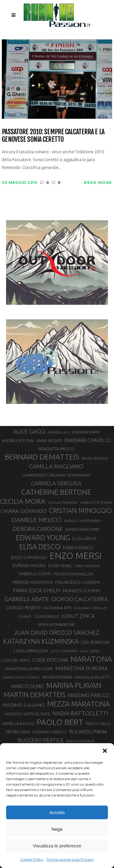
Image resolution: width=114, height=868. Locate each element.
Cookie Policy (32, 859)
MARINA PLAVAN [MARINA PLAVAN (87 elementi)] (74, 685)
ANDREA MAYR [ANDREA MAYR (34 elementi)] (86, 432)
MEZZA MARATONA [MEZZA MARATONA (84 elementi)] (78, 704)
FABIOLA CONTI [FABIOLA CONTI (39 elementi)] (35, 574)
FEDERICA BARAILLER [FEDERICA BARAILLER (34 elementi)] (73, 574)
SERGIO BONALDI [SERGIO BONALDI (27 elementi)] (80, 741)
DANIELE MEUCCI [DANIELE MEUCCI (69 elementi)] (37, 520)
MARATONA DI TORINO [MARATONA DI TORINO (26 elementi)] (21, 677)
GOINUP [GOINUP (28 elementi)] (25, 616)
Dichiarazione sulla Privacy (70, 859)
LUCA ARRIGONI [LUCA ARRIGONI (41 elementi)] (31, 650)
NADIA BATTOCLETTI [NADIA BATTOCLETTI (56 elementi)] (80, 713)
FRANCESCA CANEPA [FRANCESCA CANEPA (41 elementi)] (78, 582)
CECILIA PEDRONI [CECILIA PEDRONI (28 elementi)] (63, 502)
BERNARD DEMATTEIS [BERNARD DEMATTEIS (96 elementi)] (42, 457)
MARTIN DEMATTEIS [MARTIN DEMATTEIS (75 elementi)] (35, 695)
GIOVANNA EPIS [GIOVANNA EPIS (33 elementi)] (57, 608)
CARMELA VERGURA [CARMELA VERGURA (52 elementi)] (56, 483)
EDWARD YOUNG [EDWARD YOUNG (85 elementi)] (43, 537)
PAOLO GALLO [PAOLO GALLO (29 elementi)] (98, 723)
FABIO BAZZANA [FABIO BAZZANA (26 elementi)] (87, 566)
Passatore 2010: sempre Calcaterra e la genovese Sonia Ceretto (53, 136)
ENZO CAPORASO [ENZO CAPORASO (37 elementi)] (29, 557)
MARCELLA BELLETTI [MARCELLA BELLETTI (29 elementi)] (92, 677)
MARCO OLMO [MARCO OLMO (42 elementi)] (28, 686)
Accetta (57, 812)
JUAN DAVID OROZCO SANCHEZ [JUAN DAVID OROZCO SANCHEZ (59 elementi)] (56, 633)
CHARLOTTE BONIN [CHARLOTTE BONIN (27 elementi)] (96, 502)
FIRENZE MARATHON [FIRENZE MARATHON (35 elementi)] (33, 582)
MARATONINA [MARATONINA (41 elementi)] (57, 677)
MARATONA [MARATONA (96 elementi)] (91, 659)
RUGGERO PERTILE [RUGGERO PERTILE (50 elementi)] (41, 740)
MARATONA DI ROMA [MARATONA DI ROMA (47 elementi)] (81, 668)
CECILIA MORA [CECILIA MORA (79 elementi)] (23, 501)
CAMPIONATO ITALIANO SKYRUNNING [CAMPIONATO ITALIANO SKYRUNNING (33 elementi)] (56, 475)
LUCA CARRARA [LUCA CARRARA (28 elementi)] (64, 651)
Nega (57, 829)
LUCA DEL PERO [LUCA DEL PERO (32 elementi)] (15, 660)
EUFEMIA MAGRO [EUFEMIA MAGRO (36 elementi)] (29, 565)
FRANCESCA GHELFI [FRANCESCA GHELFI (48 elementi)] (37, 590)
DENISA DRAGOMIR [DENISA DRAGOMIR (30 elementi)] (82, 529)
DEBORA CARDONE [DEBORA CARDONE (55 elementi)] (38, 529)
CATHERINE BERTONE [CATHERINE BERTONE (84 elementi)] (56, 492)
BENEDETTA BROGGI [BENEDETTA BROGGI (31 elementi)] (56, 449)
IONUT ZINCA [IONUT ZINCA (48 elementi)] (78, 616)
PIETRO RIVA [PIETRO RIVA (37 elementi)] (18, 732)
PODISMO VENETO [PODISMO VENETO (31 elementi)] (50, 732)
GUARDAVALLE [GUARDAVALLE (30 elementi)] (47, 616)
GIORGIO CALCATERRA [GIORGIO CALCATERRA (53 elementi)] (80, 599)
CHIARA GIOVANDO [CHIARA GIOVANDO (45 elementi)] (24, 511)
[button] (105, 751)
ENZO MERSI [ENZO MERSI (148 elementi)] (76, 556)
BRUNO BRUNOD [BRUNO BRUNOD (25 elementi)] (95, 458)
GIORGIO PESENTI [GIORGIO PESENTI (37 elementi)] (23, 608)
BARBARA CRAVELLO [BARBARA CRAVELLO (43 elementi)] (88, 440)
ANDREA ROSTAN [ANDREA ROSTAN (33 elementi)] (18, 441)
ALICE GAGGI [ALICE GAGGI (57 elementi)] (29, 431)
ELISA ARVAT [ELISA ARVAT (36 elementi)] (85, 539)
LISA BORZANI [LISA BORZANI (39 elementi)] (95, 642)
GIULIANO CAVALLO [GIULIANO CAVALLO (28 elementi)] (90, 608)
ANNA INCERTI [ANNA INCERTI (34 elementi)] (49, 441)
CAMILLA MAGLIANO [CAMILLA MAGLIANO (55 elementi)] (56, 466)
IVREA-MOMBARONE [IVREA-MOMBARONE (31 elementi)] (56, 624)
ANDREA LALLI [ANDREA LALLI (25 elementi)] (59, 432)
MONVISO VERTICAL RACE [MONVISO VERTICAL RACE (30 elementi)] (27, 714)
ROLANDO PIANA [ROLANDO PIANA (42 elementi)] (88, 732)
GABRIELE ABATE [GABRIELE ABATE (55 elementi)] (27, 599)
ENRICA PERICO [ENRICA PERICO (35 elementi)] (78, 548)
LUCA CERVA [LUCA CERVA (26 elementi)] (89, 651)
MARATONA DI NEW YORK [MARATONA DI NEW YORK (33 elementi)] (29, 669)
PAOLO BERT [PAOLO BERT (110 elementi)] (60, 722)
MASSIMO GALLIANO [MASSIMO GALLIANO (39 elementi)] (24, 705)
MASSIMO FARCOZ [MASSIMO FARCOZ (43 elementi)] (88, 695)
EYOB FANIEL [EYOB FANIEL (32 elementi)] (60, 566)
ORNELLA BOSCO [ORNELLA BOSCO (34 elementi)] (18, 723)
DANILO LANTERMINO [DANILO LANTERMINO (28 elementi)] (82, 521)
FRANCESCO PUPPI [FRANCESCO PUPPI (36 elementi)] (81, 591)
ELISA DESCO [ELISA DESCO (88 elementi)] (40, 547)
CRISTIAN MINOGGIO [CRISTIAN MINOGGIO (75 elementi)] (80, 510)
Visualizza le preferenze (57, 846)
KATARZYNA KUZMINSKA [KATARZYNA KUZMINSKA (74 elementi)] (41, 641)
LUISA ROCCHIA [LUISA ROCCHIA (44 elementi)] (50, 660)
